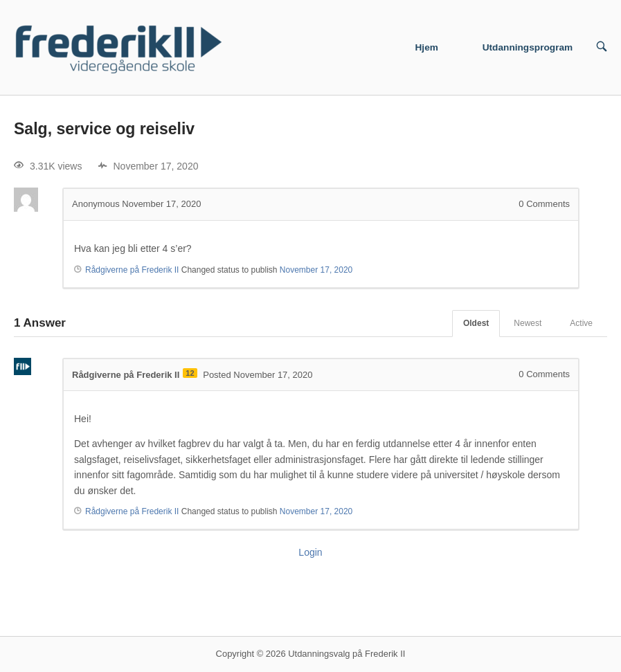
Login (310, 552)
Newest (528, 323)
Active (581, 323)
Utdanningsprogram (528, 47)
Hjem (427, 47)
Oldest (476, 323)
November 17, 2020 (316, 270)
